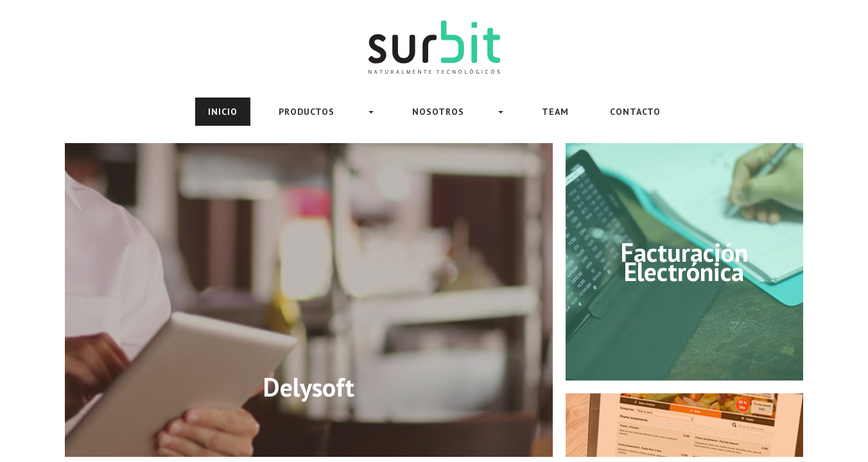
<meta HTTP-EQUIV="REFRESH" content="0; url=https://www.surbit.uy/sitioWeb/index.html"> (434, 231)
